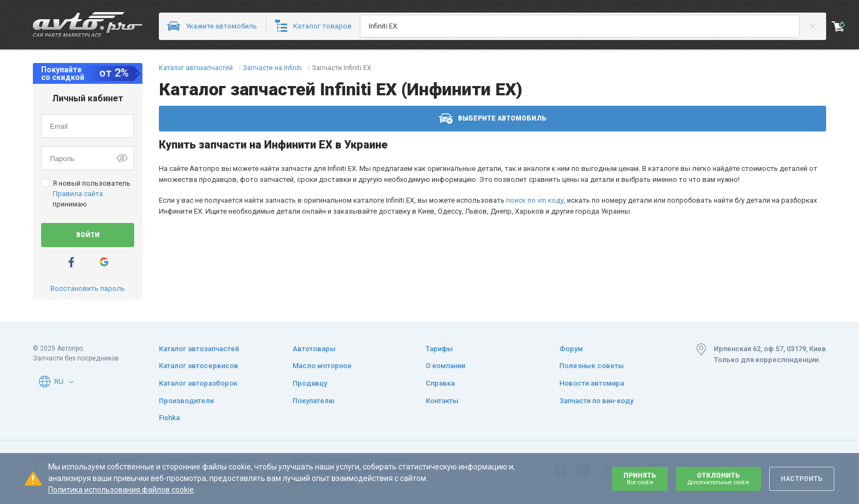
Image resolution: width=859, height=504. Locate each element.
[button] (71, 382)
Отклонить (718, 479)
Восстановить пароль (88, 288)
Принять (640, 479)
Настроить (802, 479)
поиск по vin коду (535, 200)
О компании (445, 366)
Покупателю (314, 401)
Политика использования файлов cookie (121, 490)
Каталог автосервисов (199, 366)
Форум (571, 349)
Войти (88, 235)
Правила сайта (78, 194)
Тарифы (439, 349)
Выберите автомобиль (493, 119)
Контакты (442, 401)
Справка (440, 383)
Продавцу (310, 383)
